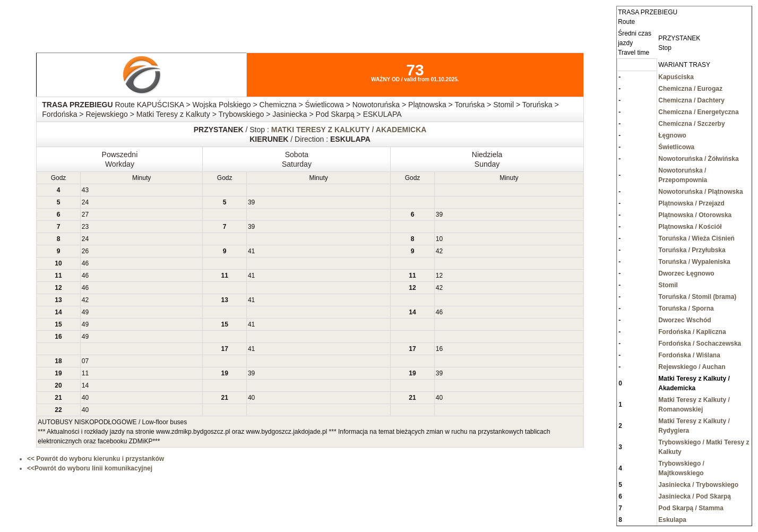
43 (85, 190)
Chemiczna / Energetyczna (698, 112)
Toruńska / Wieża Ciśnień (696, 238)
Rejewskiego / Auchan (692, 367)
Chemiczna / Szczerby (691, 124)
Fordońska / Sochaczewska (700, 344)
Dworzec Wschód (684, 320)
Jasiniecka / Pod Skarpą (695, 496)
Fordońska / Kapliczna (692, 332)
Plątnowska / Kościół (690, 227)
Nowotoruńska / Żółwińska (698, 159)
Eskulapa (672, 520)
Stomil (668, 285)
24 (85, 202)
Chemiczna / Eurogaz (690, 89)
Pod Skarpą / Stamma (691, 508)
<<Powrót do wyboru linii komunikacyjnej (90, 468)
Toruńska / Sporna (686, 308)
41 (251, 251)
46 (85, 263)
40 (85, 398)
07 (85, 361)
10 (439, 239)
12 (439, 276)
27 (85, 214)
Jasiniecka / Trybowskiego (698, 485)
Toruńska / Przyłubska (692, 250)
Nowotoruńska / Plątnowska (700, 192)
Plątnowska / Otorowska (695, 215)
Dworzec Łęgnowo (686, 273)
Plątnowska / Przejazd (691, 203)
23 (85, 227)
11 (85, 373)
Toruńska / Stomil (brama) (697, 297)
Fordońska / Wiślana (689, 355)
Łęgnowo (672, 135)
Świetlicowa (676, 147)
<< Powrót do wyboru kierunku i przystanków (96, 459)
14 (85, 385)
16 (439, 349)
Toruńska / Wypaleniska (694, 262)
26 (85, 251)
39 (251, 202)
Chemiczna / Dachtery (691, 100)
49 (85, 312)
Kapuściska (676, 77)
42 (439, 251)
